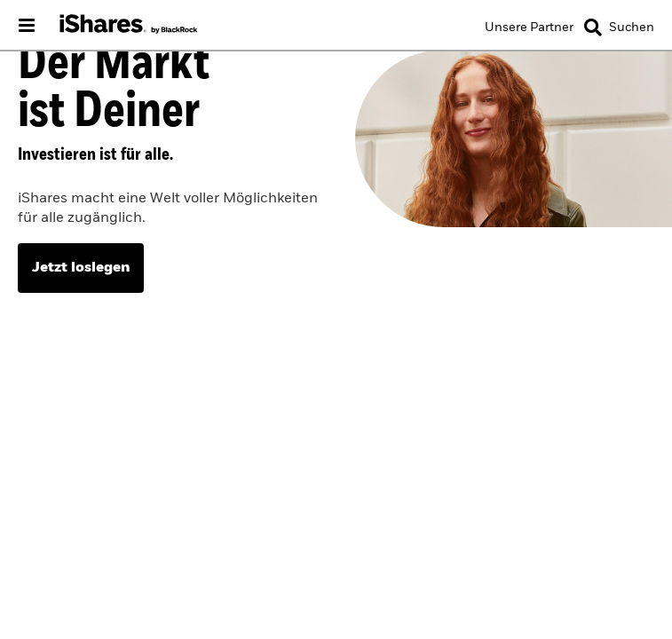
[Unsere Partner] (529, 28)
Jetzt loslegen (81, 268)
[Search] (619, 28)
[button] (593, 28)
